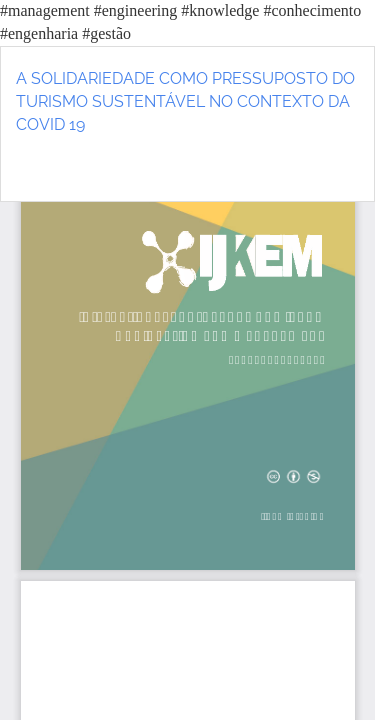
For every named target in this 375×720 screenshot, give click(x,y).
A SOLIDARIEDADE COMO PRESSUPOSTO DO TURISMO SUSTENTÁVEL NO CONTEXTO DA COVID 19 (185, 101)
